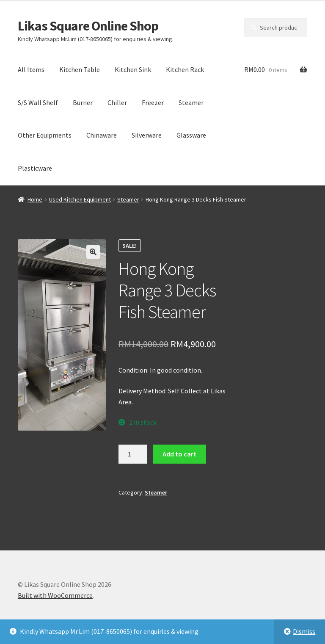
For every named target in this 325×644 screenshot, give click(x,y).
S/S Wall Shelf (38, 102)
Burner (83, 102)
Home (35, 199)
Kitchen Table (80, 69)
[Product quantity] (133, 454)
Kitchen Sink (133, 69)
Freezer (153, 102)
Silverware (147, 135)
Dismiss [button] (304, 631)
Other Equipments (45, 135)
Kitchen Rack (185, 69)
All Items (31, 69)
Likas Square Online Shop (88, 26)
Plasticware (35, 168)
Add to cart (179, 454)
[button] (93, 252)
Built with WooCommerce (55, 595)
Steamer (191, 102)
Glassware (191, 135)
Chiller (117, 102)
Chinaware (102, 135)
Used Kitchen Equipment (80, 199)
